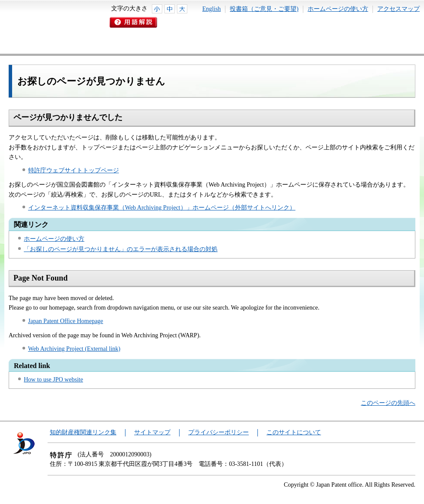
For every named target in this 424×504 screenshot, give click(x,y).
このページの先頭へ (388, 403)
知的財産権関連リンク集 (83, 432)
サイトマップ (152, 432)
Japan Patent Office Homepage (66, 321)
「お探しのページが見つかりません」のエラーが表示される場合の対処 (121, 249)
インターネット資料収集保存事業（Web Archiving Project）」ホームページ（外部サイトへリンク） (162, 208)
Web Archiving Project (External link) (74, 349)
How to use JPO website (53, 380)
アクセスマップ (398, 9)
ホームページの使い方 (338, 9)
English (212, 9)
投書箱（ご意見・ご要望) (264, 9)
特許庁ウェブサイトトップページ (74, 170)
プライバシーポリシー (218, 432)
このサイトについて (294, 432)
